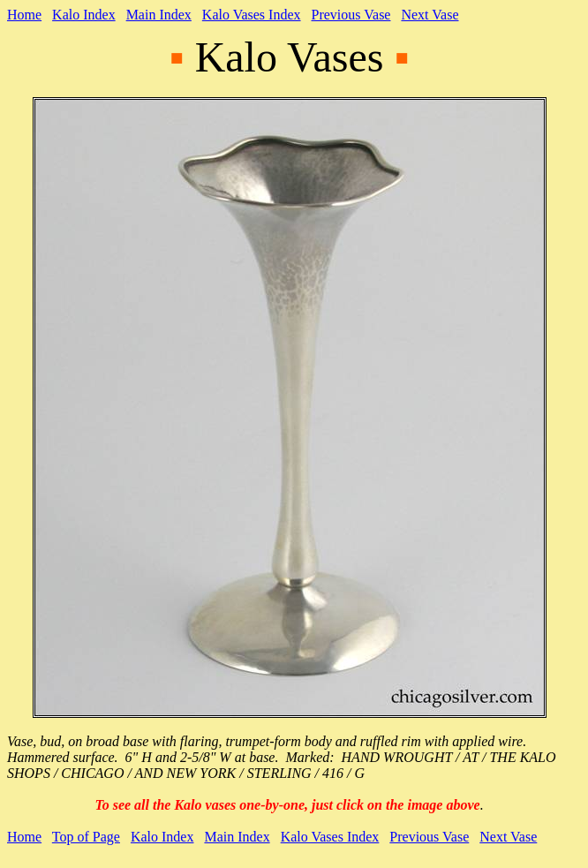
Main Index (159, 15)
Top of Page (86, 837)
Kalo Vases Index (252, 15)
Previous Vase (351, 15)
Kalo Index (84, 15)
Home (24, 15)
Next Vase (430, 15)
